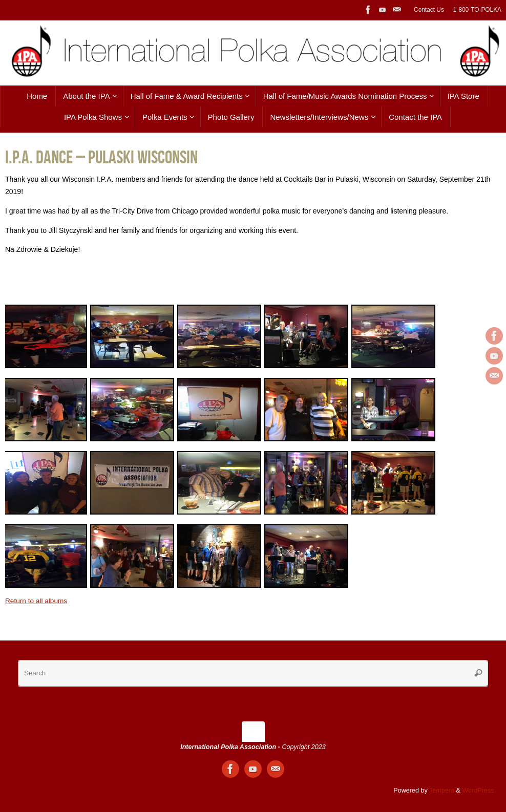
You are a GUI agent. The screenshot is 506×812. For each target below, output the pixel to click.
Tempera (442, 790)
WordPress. (479, 790)
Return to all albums (37, 601)
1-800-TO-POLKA (477, 10)
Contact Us (429, 10)
